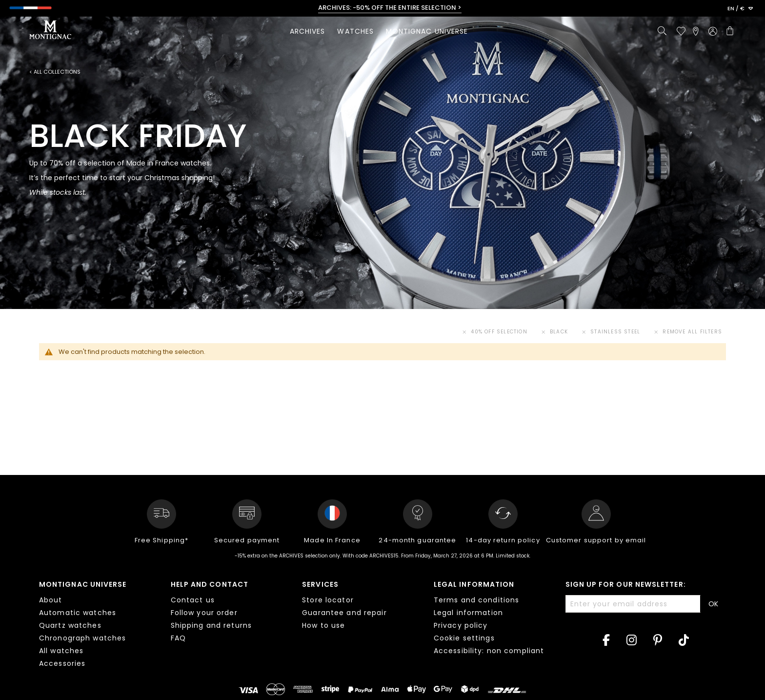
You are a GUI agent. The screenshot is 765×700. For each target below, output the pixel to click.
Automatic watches (78, 613)
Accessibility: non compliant (489, 651)
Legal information (474, 584)
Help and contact (210, 584)
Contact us (193, 600)
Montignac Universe (83, 584)
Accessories (62, 663)
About (51, 600)
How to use (323, 625)
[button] (740, 9)
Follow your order (204, 613)
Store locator (328, 600)
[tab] (98, 625)
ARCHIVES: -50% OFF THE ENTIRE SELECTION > (390, 8)
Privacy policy (461, 625)
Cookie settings (464, 638)
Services (320, 584)
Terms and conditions (476, 600)
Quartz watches (70, 625)
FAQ (178, 638)
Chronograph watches (82, 638)
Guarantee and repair (344, 613)
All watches (61, 651)
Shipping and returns (211, 625)
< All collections (55, 72)
